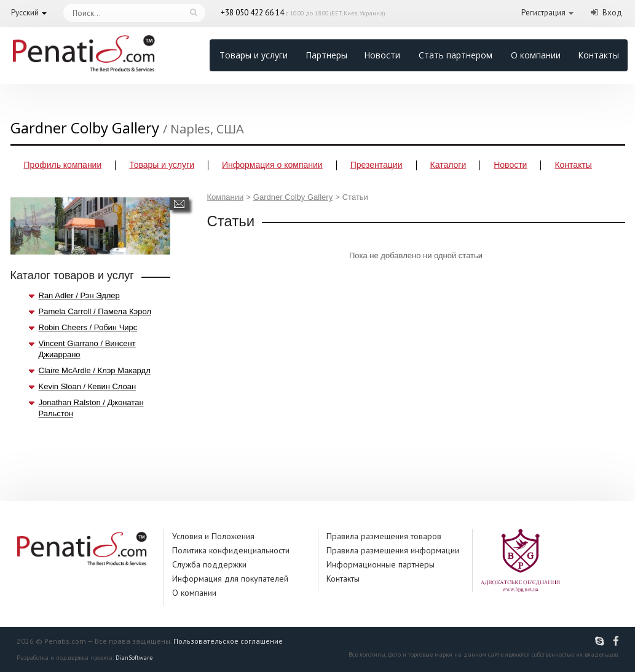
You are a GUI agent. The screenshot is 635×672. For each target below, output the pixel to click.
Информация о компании (272, 165)
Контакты (598, 55)
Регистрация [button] (543, 13)
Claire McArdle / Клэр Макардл (95, 370)
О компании (536, 55)
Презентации (377, 165)
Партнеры (326, 55)
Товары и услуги (254, 55)
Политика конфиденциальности (231, 550)
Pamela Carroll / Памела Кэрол (95, 311)
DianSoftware (134, 658)
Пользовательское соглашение (228, 641)
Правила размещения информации (393, 550)
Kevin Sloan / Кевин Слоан (88, 386)
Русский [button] (25, 13)
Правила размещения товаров (384, 536)
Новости (382, 55)
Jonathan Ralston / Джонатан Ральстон (91, 408)
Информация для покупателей (230, 579)
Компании (226, 197)
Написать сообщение (179, 204)
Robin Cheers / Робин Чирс (88, 327)
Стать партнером (456, 55)
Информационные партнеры (381, 564)
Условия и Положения (213, 536)
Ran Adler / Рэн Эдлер (79, 295)
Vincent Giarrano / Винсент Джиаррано (87, 349)
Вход (612, 13)
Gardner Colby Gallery (293, 197)
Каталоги (448, 165)
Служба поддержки (209, 564)
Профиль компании (63, 165)
